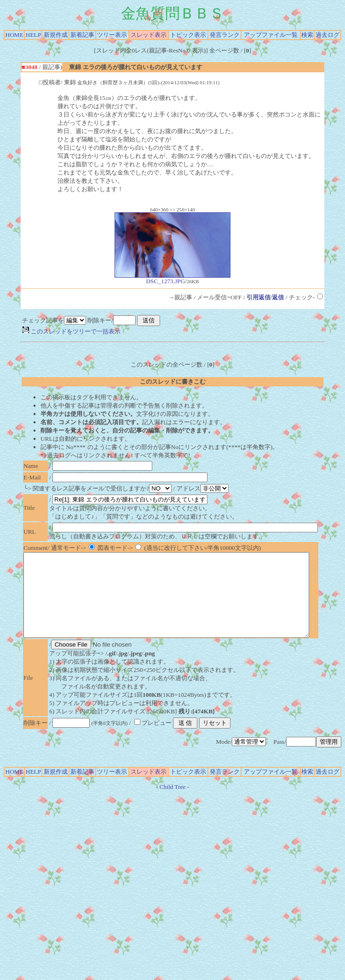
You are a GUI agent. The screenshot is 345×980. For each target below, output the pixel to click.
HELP (33, 35)
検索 (307, 35)
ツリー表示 (112, 35)
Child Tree (173, 803)
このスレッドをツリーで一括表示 (71, 331)
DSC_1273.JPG (172, 278)
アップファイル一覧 (271, 35)
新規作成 (56, 35)
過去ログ (328, 35)
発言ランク (225, 35)
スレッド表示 (149, 35)
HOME (14, 35)
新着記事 (82, 35)
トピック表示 (188, 35)
